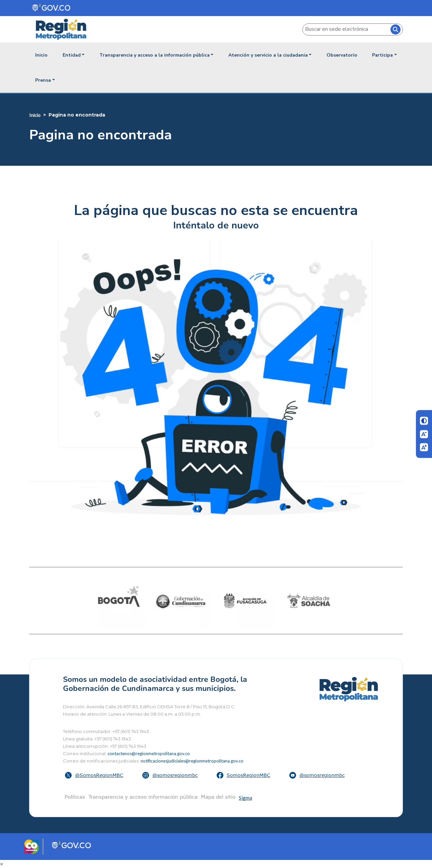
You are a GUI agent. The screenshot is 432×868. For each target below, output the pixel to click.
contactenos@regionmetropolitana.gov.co (149, 753)
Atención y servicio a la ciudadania (268, 55)
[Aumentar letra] (424, 447)
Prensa (43, 80)
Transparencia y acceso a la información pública (155, 55)
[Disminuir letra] (424, 434)
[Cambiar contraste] (424, 421)
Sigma (245, 798)
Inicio (41, 55)
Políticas (75, 797)
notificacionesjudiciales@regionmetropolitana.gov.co (192, 761)
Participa (382, 55)
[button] (95, 775)
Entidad (72, 55)
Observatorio (342, 55)
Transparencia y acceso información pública (143, 797)
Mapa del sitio (218, 797)
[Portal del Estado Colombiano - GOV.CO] (52, 8)
